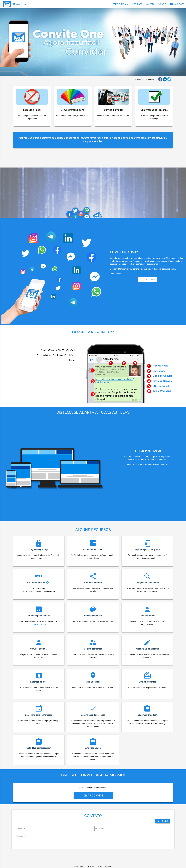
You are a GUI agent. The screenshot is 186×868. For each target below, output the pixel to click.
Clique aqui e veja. (39, 624)
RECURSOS (137, 4)
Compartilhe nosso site (145, 79)
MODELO (162, 4)
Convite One (20, 4)
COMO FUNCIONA (121, 4)
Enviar (163, 821)
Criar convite (93, 796)
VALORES (150, 4)
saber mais (147, 280)
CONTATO (177, 4)
